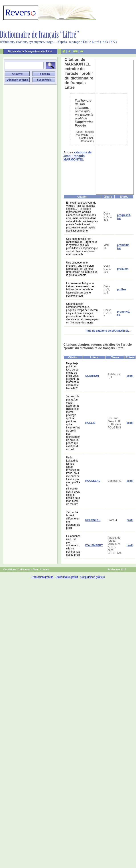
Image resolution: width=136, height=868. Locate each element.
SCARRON (92, 376)
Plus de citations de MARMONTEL (107, 331)
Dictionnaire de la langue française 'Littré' (30, 51)
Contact (45, 569)
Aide (35, 569)
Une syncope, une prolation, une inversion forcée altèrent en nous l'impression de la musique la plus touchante (82, 269)
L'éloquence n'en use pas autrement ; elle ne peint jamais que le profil (73, 545)
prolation (123, 269)
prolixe (121, 289)
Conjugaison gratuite (93, 577)
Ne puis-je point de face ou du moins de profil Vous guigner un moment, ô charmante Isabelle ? (72, 376)
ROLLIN (90, 423)
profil (130, 376)
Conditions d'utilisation (17, 569)
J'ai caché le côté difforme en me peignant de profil (73, 520)
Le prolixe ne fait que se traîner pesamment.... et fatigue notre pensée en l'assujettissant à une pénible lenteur (80, 289)
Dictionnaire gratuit (67, 577)
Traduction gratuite (42, 577)
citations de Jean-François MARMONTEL (77, 156)
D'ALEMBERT (94, 545)
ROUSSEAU (93, 481)
